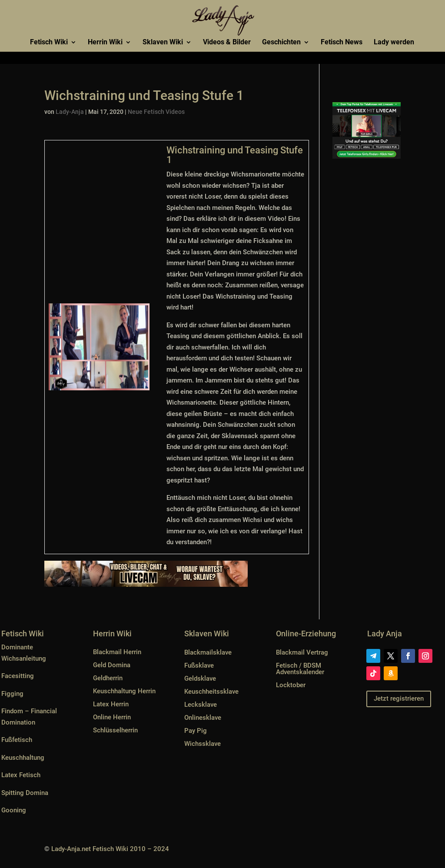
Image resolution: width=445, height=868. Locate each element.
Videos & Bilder (227, 43)
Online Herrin (112, 717)
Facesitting (18, 676)
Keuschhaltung (23, 758)
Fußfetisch (17, 740)
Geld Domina (112, 665)
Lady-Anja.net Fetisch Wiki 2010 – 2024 (110, 849)
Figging (12, 694)
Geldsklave (200, 678)
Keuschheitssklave (211, 692)
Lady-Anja (70, 112)
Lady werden (394, 43)
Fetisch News (342, 43)
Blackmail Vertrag (302, 652)
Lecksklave (201, 705)
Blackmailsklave (208, 652)
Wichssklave (203, 744)
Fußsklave (199, 665)
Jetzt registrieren (399, 698)
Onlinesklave (203, 718)
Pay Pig (196, 731)
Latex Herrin (111, 704)
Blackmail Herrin (117, 652)
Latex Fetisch (21, 775)
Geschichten (281, 43)
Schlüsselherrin (115, 730)
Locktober (291, 685)
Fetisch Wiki (49, 43)
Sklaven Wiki (163, 43)
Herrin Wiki (105, 43)
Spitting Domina (25, 793)
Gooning (14, 810)
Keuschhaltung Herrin (124, 691)
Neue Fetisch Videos (156, 112)
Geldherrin (108, 678)
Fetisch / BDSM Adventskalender (300, 669)
